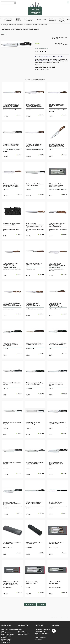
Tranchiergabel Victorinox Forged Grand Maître (56, 503)
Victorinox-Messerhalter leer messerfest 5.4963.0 (12, 224)
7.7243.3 (28, 588)
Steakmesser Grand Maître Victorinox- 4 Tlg (56, 543)
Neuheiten (4, 638)
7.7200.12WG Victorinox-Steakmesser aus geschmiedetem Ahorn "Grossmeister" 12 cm (10, 265)
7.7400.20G (28, 110)
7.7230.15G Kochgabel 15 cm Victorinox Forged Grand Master (34, 265)
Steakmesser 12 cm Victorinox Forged (12, 384)
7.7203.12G (6, 389)
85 (28, 276)
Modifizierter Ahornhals (9, 309)
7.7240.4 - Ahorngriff (53, 548)
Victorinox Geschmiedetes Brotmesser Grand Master (11, 145)
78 (51, 514)
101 (6, 116)
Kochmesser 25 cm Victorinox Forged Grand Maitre (35, 463)
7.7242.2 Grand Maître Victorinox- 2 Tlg (55, 583)
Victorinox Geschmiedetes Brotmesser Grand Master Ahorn (56, 106)
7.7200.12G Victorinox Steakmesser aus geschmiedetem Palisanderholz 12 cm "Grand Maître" (57, 305)
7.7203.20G (28, 428)
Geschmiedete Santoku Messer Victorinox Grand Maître (56, 464)
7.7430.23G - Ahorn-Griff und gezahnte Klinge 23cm (57, 111)
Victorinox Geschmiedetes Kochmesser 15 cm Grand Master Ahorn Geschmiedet (57, 145)
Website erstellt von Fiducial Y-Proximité (60, 617)
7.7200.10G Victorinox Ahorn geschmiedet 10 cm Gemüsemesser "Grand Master (12, 305)
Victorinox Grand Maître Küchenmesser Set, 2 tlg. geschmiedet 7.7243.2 (56, 185)
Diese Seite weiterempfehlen (42, 48)
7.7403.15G (51, 428)
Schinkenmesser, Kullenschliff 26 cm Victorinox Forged (35, 503)
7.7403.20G (6, 468)
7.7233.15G (51, 508)
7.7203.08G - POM (30, 349)
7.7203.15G (51, 389)
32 (28, 554)
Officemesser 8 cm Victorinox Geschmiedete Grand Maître (35, 344)
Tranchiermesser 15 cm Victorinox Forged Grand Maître (56, 384)
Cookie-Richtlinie (5, 642)
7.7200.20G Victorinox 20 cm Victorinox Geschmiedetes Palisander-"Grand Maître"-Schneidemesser (11, 106)
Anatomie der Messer (7, 636)
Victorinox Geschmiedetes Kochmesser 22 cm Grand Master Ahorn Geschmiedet (11, 185)
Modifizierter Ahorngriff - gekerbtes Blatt (12, 269)
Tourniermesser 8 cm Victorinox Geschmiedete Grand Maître (11, 344)
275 (51, 554)
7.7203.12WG (29, 389)
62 (51, 355)
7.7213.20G (6, 428)
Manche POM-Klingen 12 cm (55, 588)
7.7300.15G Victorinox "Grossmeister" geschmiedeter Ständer (33, 305)
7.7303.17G (51, 468)
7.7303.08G (6, 349)
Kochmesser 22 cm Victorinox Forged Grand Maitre (35, 185)
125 (28, 156)
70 (5, 315)
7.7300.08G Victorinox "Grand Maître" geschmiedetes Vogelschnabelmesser (57, 225)
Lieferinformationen (6, 639)
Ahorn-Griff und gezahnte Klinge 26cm (34, 150)
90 (5, 236)
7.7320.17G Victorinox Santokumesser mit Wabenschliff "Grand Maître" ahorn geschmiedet (57, 265)
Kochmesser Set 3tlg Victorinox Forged (32, 583)
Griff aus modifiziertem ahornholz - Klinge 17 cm (56, 270)
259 (28, 594)
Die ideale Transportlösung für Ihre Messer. (11, 230)
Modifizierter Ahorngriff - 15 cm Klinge (34, 309)
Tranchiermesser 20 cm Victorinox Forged (33, 423)
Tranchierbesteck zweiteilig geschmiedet (58, 189)
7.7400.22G (6, 189)
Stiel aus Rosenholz (30, 269)
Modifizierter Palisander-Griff (10, 110)
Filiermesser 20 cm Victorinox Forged (12, 423)
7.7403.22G (28, 189)
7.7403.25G (28, 468)
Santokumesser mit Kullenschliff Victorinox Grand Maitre (12, 504)
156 (51, 196)
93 (51, 156)
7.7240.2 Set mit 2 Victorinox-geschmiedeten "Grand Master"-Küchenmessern (12, 583)
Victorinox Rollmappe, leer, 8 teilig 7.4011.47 (34, 543)
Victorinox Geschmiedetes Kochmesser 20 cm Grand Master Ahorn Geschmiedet (34, 106)
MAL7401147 (29, 548)
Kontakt (20, 630)
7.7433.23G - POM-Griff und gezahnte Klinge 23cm (11, 150)
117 (28, 116)
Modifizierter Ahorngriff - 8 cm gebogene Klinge (58, 230)
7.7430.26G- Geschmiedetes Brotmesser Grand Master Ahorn (34, 145)
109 (51, 116)
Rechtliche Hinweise (23, 634)
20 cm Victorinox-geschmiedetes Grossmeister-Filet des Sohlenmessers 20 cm (35, 226)
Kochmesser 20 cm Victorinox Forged (12, 463)
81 (5, 554)
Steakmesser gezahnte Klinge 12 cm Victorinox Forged (35, 384)
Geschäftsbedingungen (24, 633)
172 (6, 594)
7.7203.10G (51, 349)
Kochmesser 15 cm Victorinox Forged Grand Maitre (20, 29)
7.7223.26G (28, 508)
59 (5, 355)
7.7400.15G (51, 150)
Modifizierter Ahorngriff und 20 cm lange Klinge (35, 230)
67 (51, 236)
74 (5, 276)
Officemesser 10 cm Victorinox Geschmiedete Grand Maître (57, 344)
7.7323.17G (6, 508)
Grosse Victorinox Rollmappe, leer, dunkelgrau (12, 543)
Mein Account (21, 631)
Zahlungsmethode (6, 641)
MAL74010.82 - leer (8, 548)
